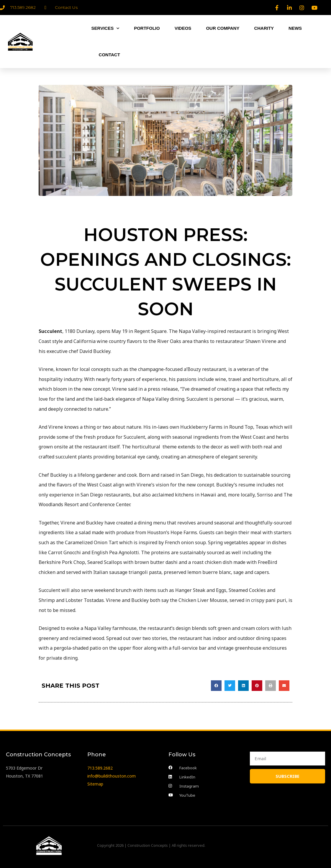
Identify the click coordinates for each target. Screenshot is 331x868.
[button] (216, 686)
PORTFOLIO (147, 28)
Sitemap (95, 783)
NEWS (295, 28)
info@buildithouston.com (112, 775)
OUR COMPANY (223, 28)
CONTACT (109, 55)
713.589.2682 (100, 766)
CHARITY (264, 28)
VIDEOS (183, 28)
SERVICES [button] (105, 28)
